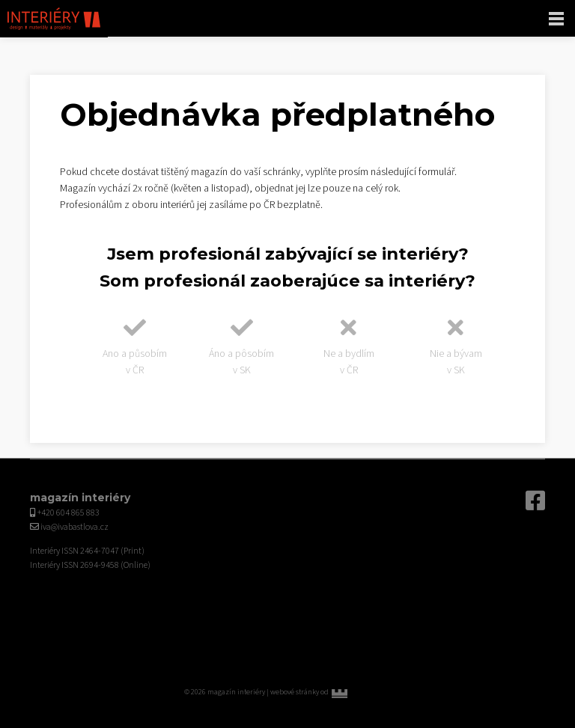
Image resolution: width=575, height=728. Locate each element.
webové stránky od (331, 692)
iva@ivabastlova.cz (74, 527)
